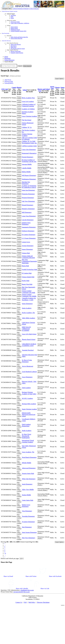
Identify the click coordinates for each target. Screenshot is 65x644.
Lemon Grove (26, 242)
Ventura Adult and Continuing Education (28, 257)
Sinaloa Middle (26, 495)
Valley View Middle (28, 490)
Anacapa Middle (27, 164)
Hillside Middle (27, 463)
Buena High (25, 266)
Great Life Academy (28, 102)
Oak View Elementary (28, 201)
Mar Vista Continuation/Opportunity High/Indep (30, 261)
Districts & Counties (15, 22)
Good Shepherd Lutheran (29, 372)
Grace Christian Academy (29, 116)
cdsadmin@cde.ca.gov (27, 590)
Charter (57, 87)
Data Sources (14, 46)
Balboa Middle (26, 172)
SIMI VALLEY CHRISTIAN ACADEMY (26, 329)
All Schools (13, 15)
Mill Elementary (27, 212)
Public (12, 17)
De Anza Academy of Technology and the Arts (29, 161)
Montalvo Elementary (28, 209)
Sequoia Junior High (28, 473)
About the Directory (6, 41)
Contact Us (19, 602)
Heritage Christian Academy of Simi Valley (29, 393)
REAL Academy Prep (28, 98)
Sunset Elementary (27, 249)
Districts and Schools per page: (10, 558)
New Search (27, 66)
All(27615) (8, 80)
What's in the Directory (16, 44)
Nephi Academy (27, 431)
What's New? (14, 47)
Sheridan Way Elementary (26, 183)
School (25, 90)
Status (62, 87)
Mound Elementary (28, 205)
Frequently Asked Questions (17, 53)
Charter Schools (14, 27)
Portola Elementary (28, 157)
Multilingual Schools (15, 30)
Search (20, 66)
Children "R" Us (27, 127)
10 (5, 553)
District (19, 87)
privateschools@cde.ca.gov (22, 592)
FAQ (25, 602)
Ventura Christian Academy (27, 135)
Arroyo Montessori (27, 366)
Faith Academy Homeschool (26, 425)
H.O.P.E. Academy (27, 398)
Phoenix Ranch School (29, 339)
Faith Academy (26, 388)
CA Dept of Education (34, 9)
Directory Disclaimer (43, 602)
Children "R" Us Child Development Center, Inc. (29, 142)
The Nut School (27, 120)
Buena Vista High (27, 284)
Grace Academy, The (28, 452)
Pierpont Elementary (28, 198)
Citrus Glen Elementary (29, 150)
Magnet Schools (14, 28)
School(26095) (9, 83)
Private (12, 18)
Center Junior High (28, 500)
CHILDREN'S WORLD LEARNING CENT (29, 345)
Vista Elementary (27, 511)
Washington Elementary (29, 179)
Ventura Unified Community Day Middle (29, 295)
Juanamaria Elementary (29, 227)
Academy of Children (28, 109)
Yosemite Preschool (28, 350)
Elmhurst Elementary (28, 231)
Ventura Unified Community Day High (28, 292)
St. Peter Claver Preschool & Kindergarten (27, 436)
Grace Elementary (27, 377)
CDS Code (5, 89)
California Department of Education (21, 9)
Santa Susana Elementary (29, 532)
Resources (7, 58)
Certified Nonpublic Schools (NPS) (18, 31)
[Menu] (7, 9)
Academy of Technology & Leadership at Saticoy (29, 187)
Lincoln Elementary (28, 220)
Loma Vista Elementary (29, 216)
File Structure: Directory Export (18, 49)
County (14, 87)
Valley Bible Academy (28, 318)
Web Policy (32, 602)
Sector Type (52, 87)
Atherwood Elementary (29, 468)
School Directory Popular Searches (10, 11)
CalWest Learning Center (29, 146)
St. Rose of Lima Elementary (27, 361)
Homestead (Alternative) (29, 153)
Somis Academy (27, 308)
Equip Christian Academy (29, 409)
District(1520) (9, 82)
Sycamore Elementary (28, 522)
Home (6, 57)
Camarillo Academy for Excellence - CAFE (29, 299)
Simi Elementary (27, 527)
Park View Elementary (28, 538)
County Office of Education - (20, 23)
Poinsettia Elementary (28, 194)
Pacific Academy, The (28, 313)
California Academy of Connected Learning (29, 105)
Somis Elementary (27, 304)
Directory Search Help (16, 51)
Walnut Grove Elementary (26, 506)
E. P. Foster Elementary (29, 238)
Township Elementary (28, 516)
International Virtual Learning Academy (28, 441)
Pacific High (26, 281)
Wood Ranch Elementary (29, 457)
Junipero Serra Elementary (26, 223)
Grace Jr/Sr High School (29, 334)
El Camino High (27, 273)
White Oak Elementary (29, 479)
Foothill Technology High (30, 270)
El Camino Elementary (29, 235)
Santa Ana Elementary (28, 190)
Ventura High (26, 253)
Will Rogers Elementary (29, 175)
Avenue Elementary (28, 246)
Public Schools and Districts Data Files (19, 37)
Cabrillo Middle (27, 168)
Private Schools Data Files (16, 38)
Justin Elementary (27, 484)
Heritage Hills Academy (29, 404)
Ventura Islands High (28, 277)
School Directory (9, 60)
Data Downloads (6, 33)
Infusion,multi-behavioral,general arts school (29, 415)
